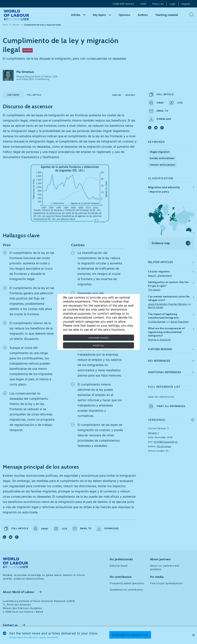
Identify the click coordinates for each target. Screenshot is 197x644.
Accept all (99, 345)
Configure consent (98, 338)
